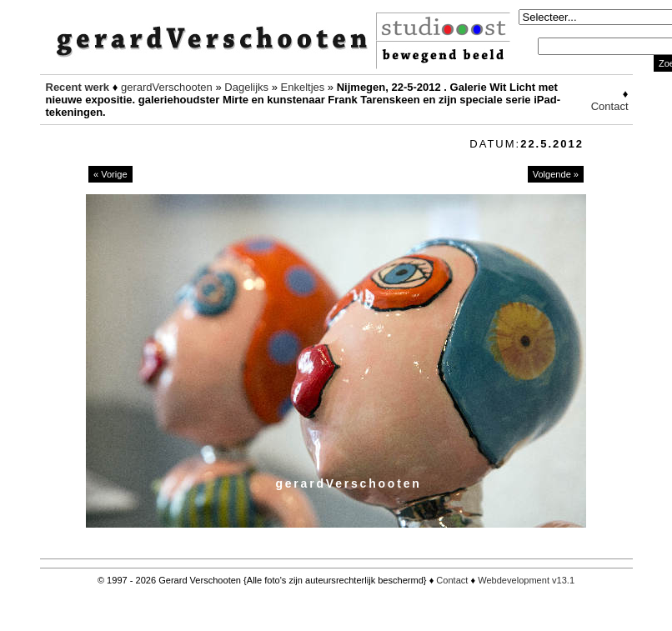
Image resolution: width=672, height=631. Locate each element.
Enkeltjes (303, 87)
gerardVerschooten (167, 87)
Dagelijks (246, 87)
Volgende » (556, 174)
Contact (610, 106)
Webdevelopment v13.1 (526, 580)
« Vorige (110, 174)
